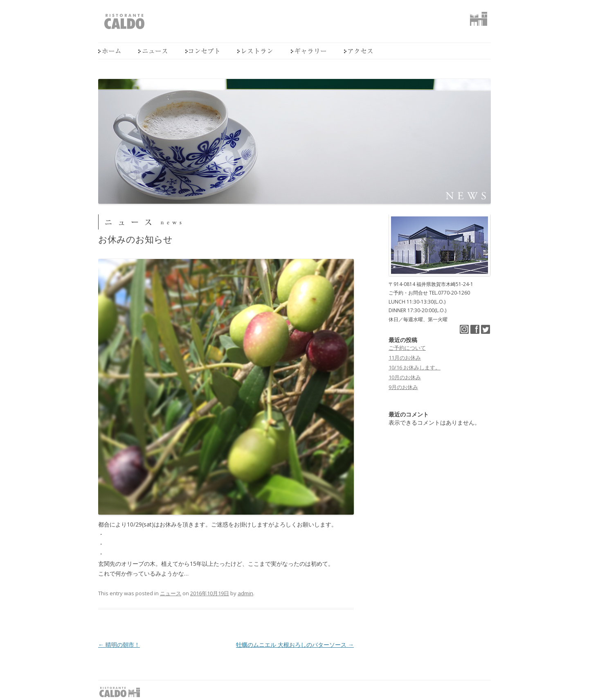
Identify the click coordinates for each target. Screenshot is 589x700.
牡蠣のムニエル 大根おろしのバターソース (295, 645)
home (109, 51)
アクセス (358, 51)
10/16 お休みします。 (415, 367)
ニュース (153, 51)
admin (245, 593)
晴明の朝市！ (119, 645)
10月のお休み (405, 377)
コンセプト (202, 51)
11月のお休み (405, 358)
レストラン (255, 51)
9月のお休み (403, 387)
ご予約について (407, 348)
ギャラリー (308, 51)
